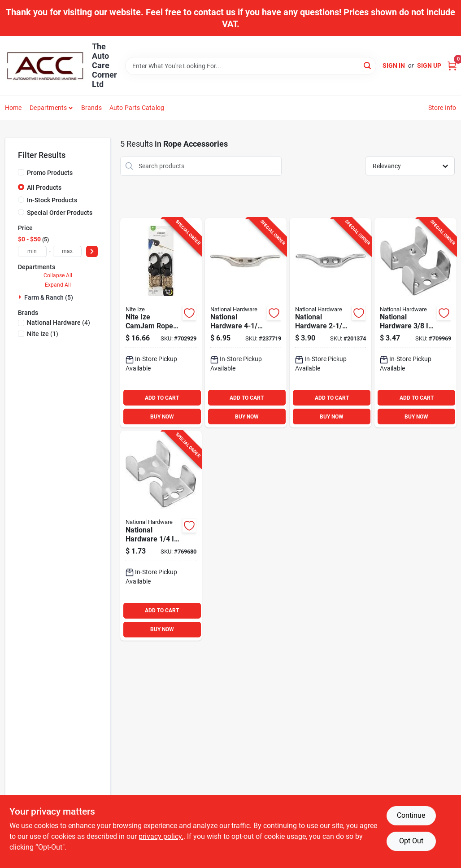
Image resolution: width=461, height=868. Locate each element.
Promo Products (50, 173)
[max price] (67, 251)
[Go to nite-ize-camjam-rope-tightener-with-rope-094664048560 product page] (161, 323)
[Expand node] (21, 297)
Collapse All (58, 275)
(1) (43, 334)
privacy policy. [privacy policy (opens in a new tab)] (161, 836)
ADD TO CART (162, 398)
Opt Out (411, 841)
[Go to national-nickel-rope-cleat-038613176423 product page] (331, 323)
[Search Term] (251, 66)
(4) (59, 323)
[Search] (368, 65)
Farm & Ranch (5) (49, 297)
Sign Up (429, 65)
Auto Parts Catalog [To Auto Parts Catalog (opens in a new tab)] (137, 108)
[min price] (32, 251)
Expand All (58, 285)
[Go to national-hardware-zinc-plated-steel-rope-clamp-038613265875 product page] (161, 536)
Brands (91, 108)
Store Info (442, 108)
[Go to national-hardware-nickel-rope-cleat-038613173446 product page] (246, 323)
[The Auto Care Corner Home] (45, 66)
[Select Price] (92, 251)
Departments (48, 108)
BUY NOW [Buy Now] (162, 417)
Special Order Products (60, 213)
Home (13, 108)
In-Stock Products (52, 200)
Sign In (394, 65)
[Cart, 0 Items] (452, 66)
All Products (44, 188)
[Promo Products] (21, 172)
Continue (411, 815)
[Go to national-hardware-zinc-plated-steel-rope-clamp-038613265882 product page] (415, 323)
